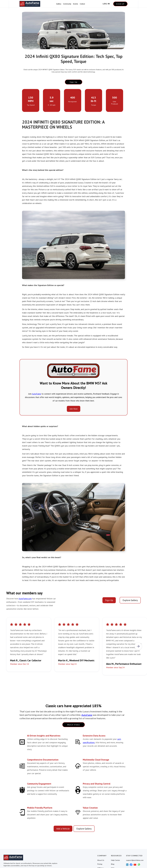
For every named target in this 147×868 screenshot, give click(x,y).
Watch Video (74, 725)
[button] (138, 646)
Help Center (115, 860)
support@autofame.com (135, 860)
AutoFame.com (25, 599)
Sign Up (74, 82)
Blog (113, 864)
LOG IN (106, 4)
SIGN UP (120, 4)
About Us (101, 860)
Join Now (74, 409)
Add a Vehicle (63, 829)
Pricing (100, 864)
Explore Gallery (130, 600)
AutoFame (36, 394)
